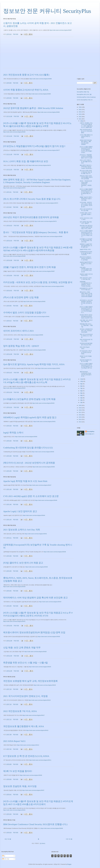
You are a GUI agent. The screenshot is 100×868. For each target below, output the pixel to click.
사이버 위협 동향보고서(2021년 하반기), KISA (26, 90)
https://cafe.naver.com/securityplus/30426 (40, 667)
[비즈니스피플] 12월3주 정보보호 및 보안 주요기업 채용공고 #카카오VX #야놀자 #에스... (86, 234)
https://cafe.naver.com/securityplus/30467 (44, 271)
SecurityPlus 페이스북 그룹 (84, 94)
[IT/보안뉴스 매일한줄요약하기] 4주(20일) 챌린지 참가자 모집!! (34, 146)
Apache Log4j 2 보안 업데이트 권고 (20, 511)
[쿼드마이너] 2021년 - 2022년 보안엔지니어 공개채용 (29, 463)
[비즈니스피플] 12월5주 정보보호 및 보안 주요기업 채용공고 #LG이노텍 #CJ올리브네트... (86, 150)
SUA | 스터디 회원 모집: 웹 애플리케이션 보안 (26, 161)
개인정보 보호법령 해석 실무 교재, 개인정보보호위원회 (30, 681)
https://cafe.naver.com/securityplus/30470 (46, 221)
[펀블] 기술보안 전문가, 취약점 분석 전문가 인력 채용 (30, 267)
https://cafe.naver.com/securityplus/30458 (35, 350)
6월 (81, 391)
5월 (81, 393)
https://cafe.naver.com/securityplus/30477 (49, 150)
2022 (80, 117)
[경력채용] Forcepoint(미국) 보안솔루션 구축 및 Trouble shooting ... (86, 284)
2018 (80, 410)
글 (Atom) (43, 843)
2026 (80, 107)
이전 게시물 (69, 839)
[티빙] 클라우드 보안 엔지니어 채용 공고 (23, 563)
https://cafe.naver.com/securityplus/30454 (49, 368)
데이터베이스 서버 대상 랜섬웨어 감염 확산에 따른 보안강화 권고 (35, 598)
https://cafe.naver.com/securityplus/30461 (38, 317)
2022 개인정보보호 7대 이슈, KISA (20, 711)
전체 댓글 (6, 859)
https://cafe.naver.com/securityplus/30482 (14, 132)
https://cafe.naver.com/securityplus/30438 (55, 552)
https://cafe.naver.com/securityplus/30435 (14, 587)
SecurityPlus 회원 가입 (83, 92)
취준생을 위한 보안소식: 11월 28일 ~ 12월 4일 (26, 663)
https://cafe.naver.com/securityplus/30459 (32, 335)
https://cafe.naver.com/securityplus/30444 (34, 515)
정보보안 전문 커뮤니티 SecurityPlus (47, 11)
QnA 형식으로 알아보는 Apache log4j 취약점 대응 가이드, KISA (34, 364)
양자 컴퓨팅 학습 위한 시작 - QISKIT (21, 346)
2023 (80, 114)
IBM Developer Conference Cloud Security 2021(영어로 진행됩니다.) (35, 824)
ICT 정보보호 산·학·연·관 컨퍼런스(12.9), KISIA (26, 756)
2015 (80, 417)
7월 (81, 388)
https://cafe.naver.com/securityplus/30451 (44, 422)
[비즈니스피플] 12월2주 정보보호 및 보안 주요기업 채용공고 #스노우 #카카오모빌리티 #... (86, 310)
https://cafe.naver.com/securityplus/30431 (14, 621)
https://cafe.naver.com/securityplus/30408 (31, 775)
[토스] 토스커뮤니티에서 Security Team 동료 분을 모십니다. (32, 199)
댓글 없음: (16, 34)
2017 (80, 412)
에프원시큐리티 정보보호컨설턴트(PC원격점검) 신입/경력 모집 (34, 632)
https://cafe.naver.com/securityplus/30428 (35, 652)
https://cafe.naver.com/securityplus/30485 (40, 94)
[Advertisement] (38, 54)
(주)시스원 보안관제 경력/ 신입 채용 (21, 297)
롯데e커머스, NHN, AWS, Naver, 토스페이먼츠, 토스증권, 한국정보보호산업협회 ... (86, 295)
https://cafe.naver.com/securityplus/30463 (53, 286)
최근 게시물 (8, 839)
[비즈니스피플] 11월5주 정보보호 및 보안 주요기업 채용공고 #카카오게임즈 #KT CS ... (86, 367)
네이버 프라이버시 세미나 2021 (19, 331)
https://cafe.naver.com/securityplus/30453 (14, 388)
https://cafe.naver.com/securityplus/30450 (26, 437)
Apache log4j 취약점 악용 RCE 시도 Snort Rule (25, 481)
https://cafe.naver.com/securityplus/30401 (14, 810)
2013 (80, 422)
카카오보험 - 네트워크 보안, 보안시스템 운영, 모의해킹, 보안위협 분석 (38, 282)
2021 (80, 119)
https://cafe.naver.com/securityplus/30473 (47, 203)
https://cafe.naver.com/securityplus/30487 (61, 30)
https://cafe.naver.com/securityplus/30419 (45, 685)
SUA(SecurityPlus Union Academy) (86, 97)
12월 (82, 121)
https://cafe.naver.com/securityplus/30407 (33, 790)
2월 (81, 400)
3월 (81, 398)
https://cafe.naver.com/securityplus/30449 (43, 452)
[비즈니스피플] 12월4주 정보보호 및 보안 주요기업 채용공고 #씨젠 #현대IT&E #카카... (86, 192)
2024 (80, 112)
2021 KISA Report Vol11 (14, 741)
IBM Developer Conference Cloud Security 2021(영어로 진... (86, 374)
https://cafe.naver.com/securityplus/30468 (14, 256)
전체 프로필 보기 (90, 434)
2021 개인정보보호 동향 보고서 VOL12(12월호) (26, 75)
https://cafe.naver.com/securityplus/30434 (50, 602)
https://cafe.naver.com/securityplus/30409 (52, 828)
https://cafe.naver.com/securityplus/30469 (51, 236)
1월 (81, 402)
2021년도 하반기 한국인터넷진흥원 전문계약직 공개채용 (31, 217)
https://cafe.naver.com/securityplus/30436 (37, 567)
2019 (80, 408)
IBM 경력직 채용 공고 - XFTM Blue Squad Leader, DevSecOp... (86, 167)
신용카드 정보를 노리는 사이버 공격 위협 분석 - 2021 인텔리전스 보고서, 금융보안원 (86, 125)
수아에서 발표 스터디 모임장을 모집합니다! (25, 313)
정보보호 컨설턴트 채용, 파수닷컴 (20, 786)
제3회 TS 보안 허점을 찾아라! (18, 771)
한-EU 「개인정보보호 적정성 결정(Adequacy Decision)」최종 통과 (36, 232)
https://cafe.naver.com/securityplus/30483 (49, 112)
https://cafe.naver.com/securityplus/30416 (37, 730)
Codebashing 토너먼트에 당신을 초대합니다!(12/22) (28, 448)
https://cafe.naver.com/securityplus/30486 (41, 79)
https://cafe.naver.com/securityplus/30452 (43, 403)
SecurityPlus (91, 432)
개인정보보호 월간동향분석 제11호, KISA (24, 726)
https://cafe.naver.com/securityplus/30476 (40, 165)
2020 (80, 405)
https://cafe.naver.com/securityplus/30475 (14, 188)
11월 (82, 379)
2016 (80, 415)
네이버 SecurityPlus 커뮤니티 (85, 100)
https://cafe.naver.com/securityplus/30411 (40, 760)
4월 (81, 395)
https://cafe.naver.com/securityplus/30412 (28, 745)
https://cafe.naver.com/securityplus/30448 (44, 467)
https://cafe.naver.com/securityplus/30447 (40, 485)
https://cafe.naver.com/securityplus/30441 (36, 534)
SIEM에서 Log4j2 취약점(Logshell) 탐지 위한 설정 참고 (30, 417)
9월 (81, 384)
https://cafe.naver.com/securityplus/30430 (49, 637)
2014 (80, 419)
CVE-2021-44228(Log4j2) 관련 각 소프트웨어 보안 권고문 (31, 496)
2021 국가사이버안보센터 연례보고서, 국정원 (25, 696)
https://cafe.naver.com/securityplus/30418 (39, 700)
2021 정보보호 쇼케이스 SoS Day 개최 (22, 530)
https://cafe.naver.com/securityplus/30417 (33, 715)
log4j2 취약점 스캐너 (13, 433)
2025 (80, 110)
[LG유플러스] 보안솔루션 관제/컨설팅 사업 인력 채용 (29, 399)
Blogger (69, 864)
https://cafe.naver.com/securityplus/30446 (46, 500)
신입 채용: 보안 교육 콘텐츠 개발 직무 (22, 648)
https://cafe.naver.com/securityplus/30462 (34, 301)
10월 (82, 381)
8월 (81, 386)
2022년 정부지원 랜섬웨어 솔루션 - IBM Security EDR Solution (33, 108)
